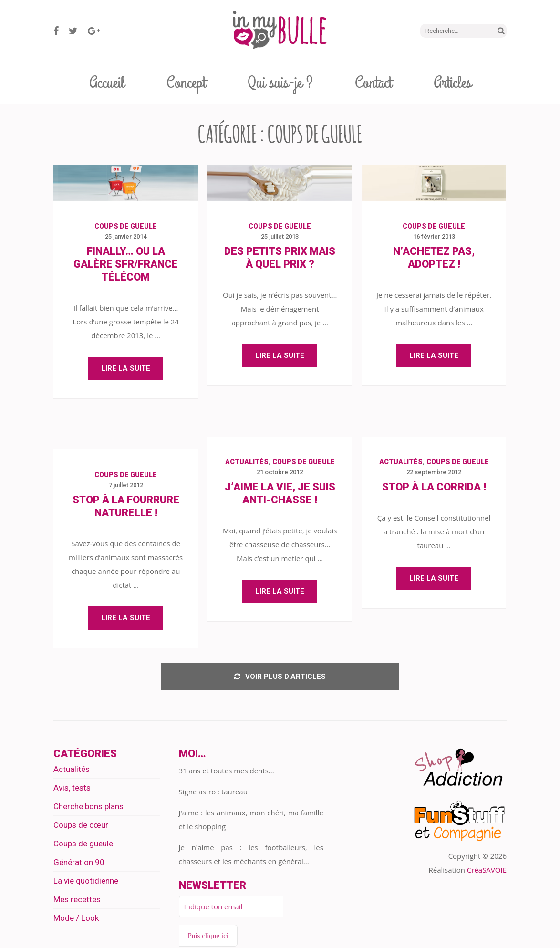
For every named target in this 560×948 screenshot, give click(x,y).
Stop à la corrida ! (434, 487)
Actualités (247, 462)
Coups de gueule (126, 226)
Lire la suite (126, 368)
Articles (452, 83)
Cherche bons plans (88, 808)
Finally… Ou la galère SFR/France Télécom (126, 264)
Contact (373, 83)
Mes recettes (77, 901)
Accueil (107, 83)
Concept (186, 83)
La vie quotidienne (86, 882)
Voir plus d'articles (280, 677)
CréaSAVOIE (487, 871)
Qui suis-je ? (280, 83)
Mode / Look (76, 919)
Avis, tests (72, 789)
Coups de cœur (81, 826)
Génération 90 (79, 864)
